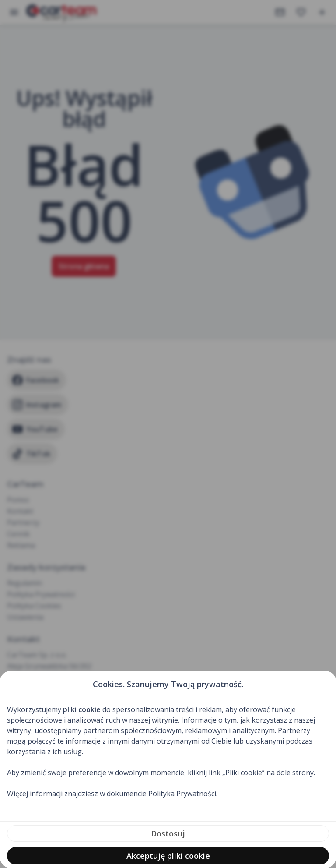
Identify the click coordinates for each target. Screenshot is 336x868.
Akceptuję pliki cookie (168, 856)
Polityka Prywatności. (183, 794)
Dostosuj (168, 833)
